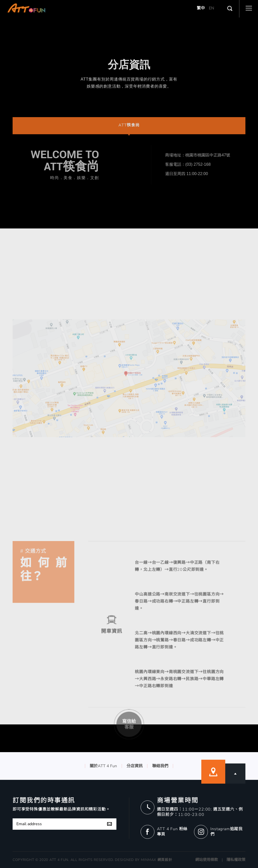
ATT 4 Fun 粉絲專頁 (172, 832)
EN (212, 3)
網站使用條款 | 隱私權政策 (220, 860)
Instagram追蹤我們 (227, 832)
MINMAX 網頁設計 (157, 860)
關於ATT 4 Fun (103, 766)
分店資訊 (135, 766)
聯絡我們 (160, 766)
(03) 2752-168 (223, 164)
